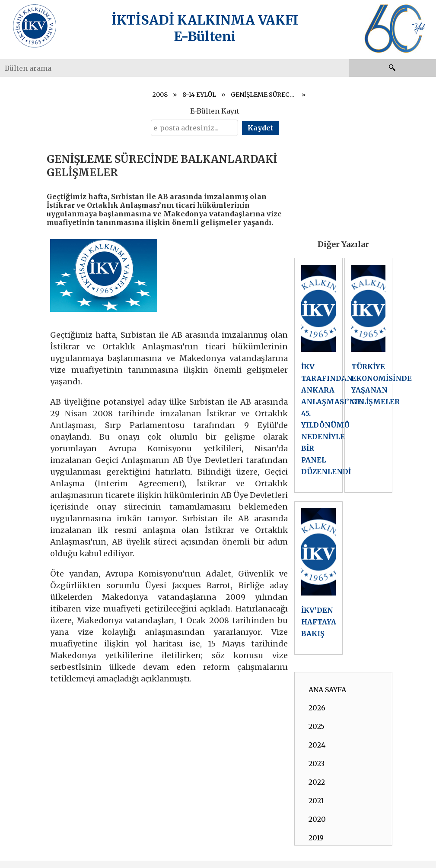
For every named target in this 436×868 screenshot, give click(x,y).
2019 (316, 838)
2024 (317, 745)
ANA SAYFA (327, 690)
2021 (316, 801)
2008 (160, 95)
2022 (317, 782)
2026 (317, 708)
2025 (317, 726)
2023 (317, 763)
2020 (317, 819)
